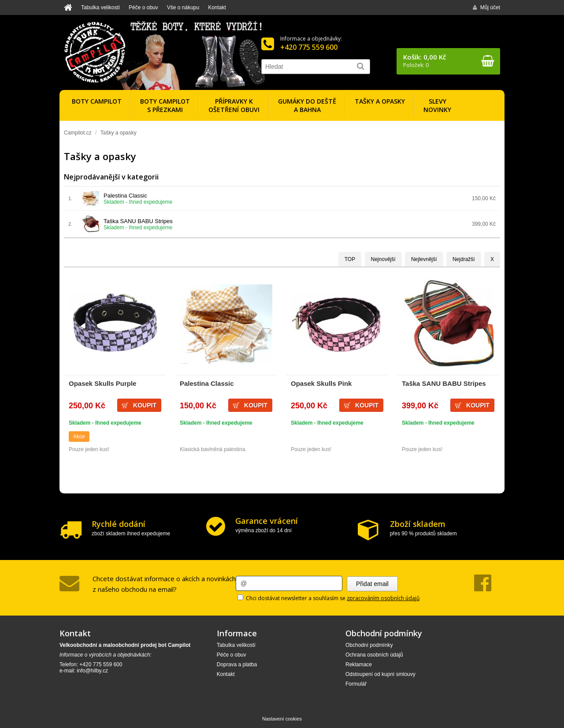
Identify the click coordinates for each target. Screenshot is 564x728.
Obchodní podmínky (369, 645)
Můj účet (486, 7)
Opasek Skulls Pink (321, 383)
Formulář (356, 684)
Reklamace (359, 665)
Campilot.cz (78, 133)
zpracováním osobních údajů (383, 598)
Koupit (256, 405)
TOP (350, 259)
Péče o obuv (143, 7)
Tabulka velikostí (100, 7)
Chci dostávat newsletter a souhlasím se (328, 598)
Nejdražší (464, 259)
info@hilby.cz (92, 671)
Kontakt (217, 7)
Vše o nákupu (183, 7)
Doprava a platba (237, 665)
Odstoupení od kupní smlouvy (380, 674)
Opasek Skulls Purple (102, 383)
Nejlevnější (424, 259)
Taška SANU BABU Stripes (138, 221)
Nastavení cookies (282, 719)
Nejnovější (383, 259)
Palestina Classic (125, 196)
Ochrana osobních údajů (374, 655)
